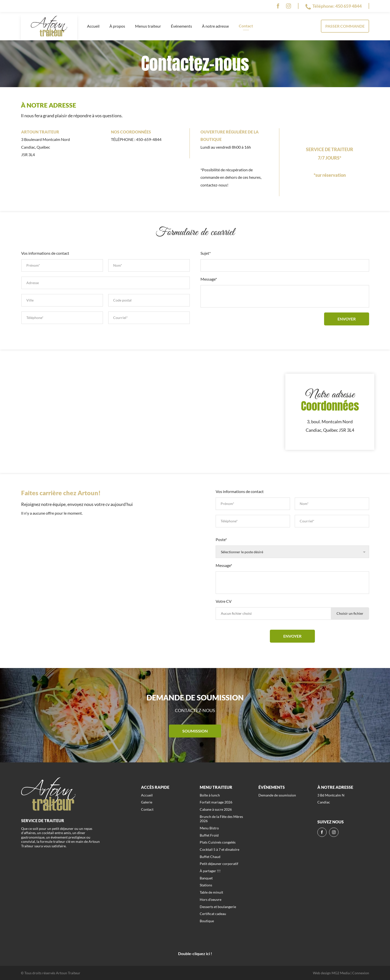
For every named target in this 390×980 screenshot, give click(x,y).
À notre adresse (215, 26)
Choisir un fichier (350, 613)
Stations (206, 885)
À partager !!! (210, 871)
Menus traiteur (148, 26)
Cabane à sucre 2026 (216, 809)
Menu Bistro (209, 828)
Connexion (361, 973)
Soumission (195, 731)
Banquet (206, 878)
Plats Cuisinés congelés (218, 842)
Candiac (324, 802)
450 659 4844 (348, 6)
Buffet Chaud (210, 857)
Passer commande (345, 26)
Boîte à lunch (210, 795)
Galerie (147, 802)
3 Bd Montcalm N (331, 795)
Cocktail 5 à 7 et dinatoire (219, 849)
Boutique (207, 921)
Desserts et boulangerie (218, 907)
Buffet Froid (209, 835)
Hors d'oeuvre (211, 899)
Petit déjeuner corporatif (219, 864)
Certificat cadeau (213, 914)
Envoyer (347, 319)
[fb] (278, 6)
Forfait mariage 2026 (216, 802)
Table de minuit (211, 892)
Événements (181, 26)
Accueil (93, 26)
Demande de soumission (277, 795)
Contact (246, 26)
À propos (117, 26)
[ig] (289, 6)
